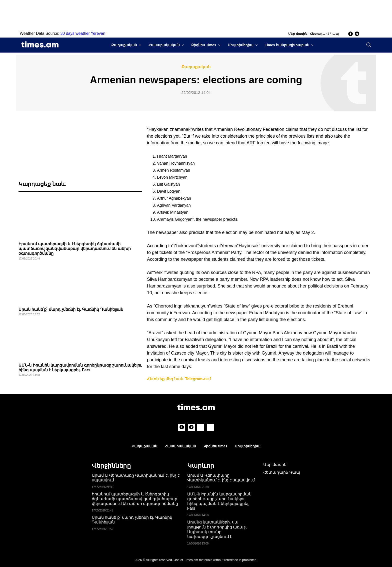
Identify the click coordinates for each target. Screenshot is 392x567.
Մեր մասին (298, 34)
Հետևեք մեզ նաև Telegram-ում (179, 379)
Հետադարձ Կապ (324, 34)
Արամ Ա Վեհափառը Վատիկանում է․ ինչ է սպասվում (221, 478)
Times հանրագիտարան (287, 45)
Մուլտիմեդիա (241, 45)
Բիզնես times (215, 446)
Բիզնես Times (204, 45)
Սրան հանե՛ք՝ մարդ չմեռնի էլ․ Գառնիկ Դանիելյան (71, 309)
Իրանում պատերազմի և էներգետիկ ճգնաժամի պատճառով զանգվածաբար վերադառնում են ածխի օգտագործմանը (75, 249)
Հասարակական (164, 45)
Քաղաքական (124, 45)
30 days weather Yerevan (83, 33)
